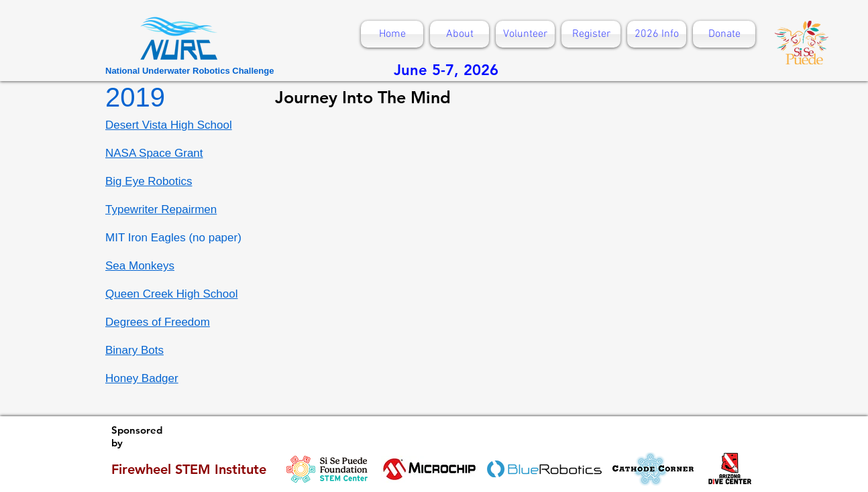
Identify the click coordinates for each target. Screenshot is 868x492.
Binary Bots (134, 350)
